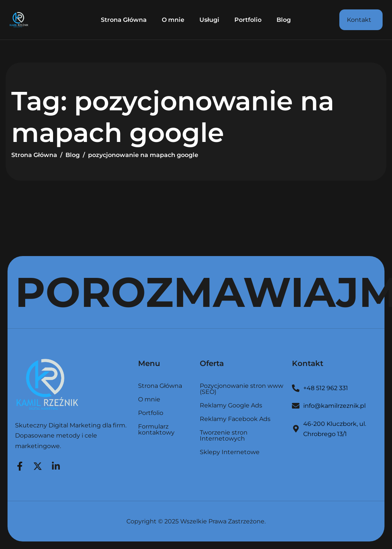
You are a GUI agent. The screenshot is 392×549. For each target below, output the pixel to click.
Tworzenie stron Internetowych (224, 436)
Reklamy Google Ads (231, 406)
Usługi (209, 20)
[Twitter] (38, 465)
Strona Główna (124, 20)
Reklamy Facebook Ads (235, 419)
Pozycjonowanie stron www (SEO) (242, 389)
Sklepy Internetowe (230, 452)
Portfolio (248, 20)
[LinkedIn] (56, 465)
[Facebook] (20, 465)
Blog (284, 20)
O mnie (173, 20)
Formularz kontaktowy (156, 430)
